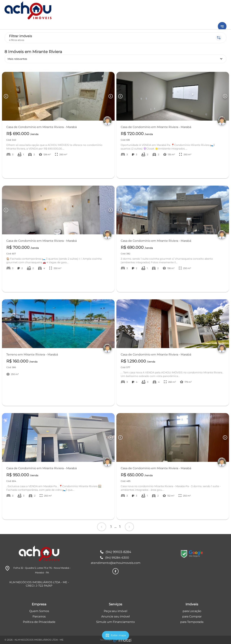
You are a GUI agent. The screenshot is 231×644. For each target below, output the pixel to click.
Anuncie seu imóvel (115, 616)
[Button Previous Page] (6, 96)
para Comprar (192, 616)
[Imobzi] (116, 640)
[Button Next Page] (111, 96)
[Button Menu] (222, 26)
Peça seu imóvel (115, 611)
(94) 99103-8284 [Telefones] (116, 552)
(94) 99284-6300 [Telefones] (114, 558)
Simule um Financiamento (115, 622)
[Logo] (39, 553)
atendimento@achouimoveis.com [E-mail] (116, 563)
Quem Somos (39, 611)
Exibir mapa (115, 635)
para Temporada (192, 622)
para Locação (192, 611)
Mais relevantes (115, 59)
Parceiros (39, 616)
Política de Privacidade (39, 622)
